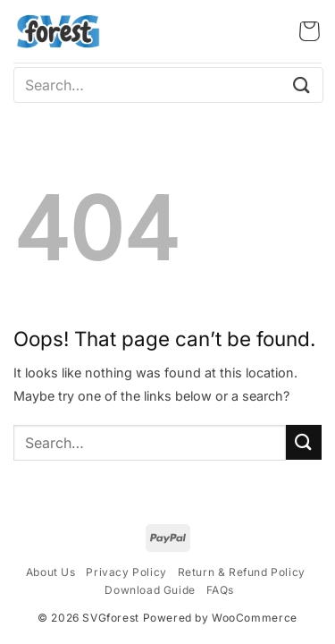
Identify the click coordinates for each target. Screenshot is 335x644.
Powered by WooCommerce (220, 618)
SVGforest (110, 618)
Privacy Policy (126, 572)
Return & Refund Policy (242, 572)
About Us (51, 572)
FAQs (220, 590)
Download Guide (150, 590)
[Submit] (302, 85)
